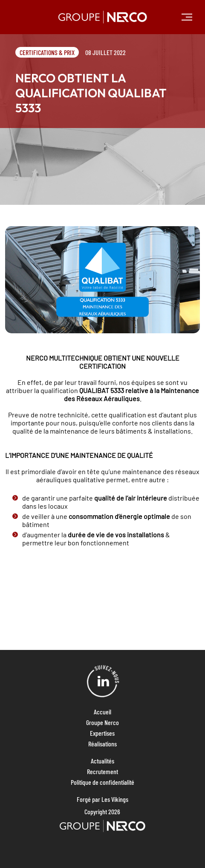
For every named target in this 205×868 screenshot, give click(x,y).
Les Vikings (115, 799)
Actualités (102, 761)
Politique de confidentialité (102, 782)
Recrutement (102, 771)
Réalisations (102, 744)
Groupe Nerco (102, 722)
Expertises (102, 733)
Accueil (102, 712)
